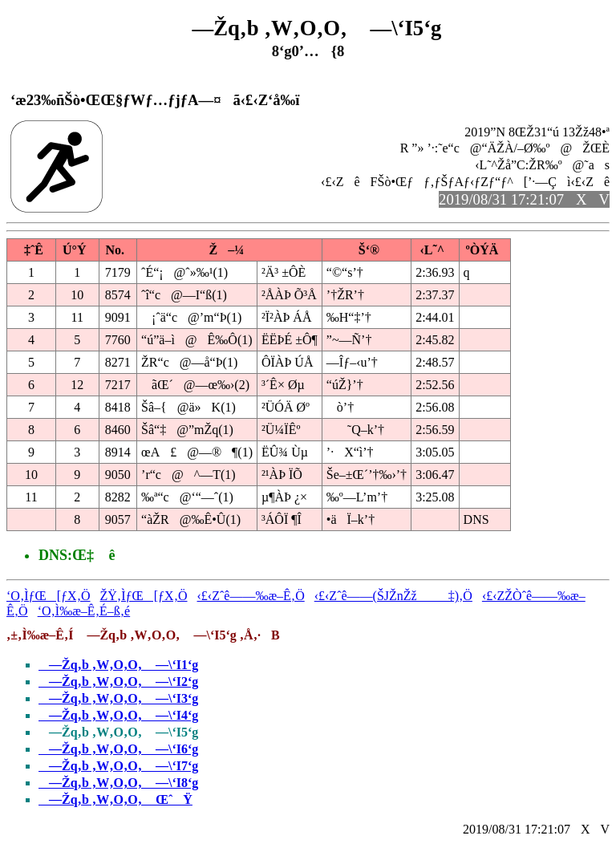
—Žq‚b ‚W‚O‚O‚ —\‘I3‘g (118, 698)
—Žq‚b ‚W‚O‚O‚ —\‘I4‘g (118, 715)
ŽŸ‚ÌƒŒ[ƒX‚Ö (144, 596)
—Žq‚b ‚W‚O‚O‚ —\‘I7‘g (118, 766)
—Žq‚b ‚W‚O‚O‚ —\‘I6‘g (118, 749)
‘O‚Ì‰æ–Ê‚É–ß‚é (84, 611)
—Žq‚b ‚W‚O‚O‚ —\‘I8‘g (118, 783)
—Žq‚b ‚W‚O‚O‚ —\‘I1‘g (118, 665)
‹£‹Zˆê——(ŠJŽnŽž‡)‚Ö (393, 596)
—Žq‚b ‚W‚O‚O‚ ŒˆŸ (115, 799)
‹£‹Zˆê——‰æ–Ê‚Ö (251, 596)
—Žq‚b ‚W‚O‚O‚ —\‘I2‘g (118, 682)
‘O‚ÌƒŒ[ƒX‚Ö (49, 596)
